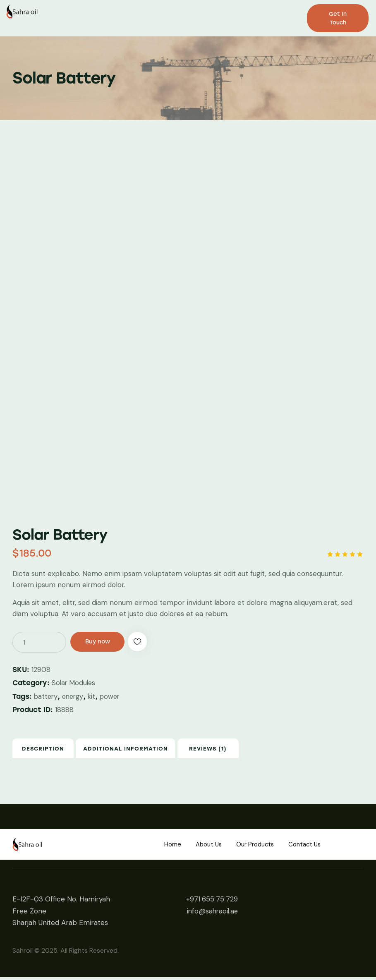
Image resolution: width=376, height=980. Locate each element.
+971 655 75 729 (211, 902)
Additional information (143, 750)
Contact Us (311, 847)
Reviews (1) (234, 750)
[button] (147, 642)
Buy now (101, 642)
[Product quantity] (39, 642)
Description (52, 750)
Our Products (256, 847)
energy (75, 696)
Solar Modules (74, 683)
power (114, 696)
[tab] (52, 750)
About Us (205, 847)
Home (165, 847)
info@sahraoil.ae (211, 913)
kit (95, 696)
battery (46, 696)
